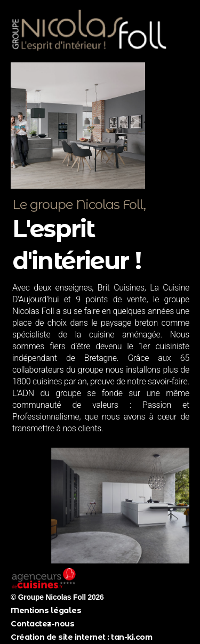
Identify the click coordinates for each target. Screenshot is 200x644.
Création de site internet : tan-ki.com (81, 637)
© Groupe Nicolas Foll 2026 (57, 597)
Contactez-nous (42, 624)
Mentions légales (46, 610)
